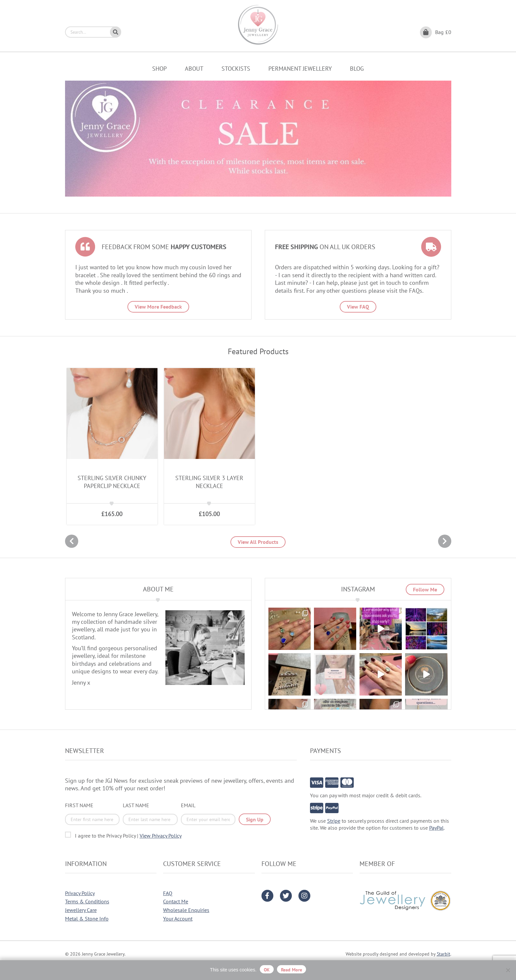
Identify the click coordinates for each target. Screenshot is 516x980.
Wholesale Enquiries (186, 910)
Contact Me (176, 901)
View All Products (258, 542)
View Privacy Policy (161, 836)
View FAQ (358, 307)
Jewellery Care (81, 910)
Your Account (178, 919)
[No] (508, 970)
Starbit (444, 954)
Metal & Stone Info (87, 919)
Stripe (334, 821)
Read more (292, 970)
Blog (357, 69)
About (194, 69)
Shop (159, 69)
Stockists (236, 69)
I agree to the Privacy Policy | (128, 836)
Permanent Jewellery (300, 69)
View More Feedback (158, 307)
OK (267, 970)
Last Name (136, 805)
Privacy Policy (80, 893)
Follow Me (425, 589)
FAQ (168, 893)
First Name (79, 805)
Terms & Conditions (87, 901)
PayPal (436, 828)
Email (188, 805)
